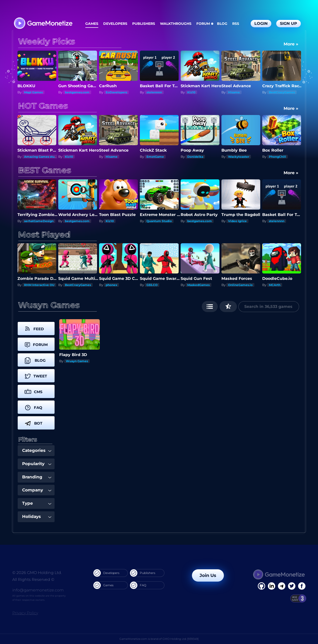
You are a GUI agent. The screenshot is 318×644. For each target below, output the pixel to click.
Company (37, 490)
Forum (203, 24)
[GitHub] (302, 586)
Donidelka (195, 157)
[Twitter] (292, 586)
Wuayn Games (77, 361)
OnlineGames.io (240, 285)
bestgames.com (77, 92)
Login (261, 23)
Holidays (37, 516)
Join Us (208, 575)
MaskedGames (198, 285)
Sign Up (289, 23)
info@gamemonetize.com (38, 590)
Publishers (144, 24)
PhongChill (277, 157)
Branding (37, 477)
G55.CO (152, 285)
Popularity (37, 464)
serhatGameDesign (76, 221)
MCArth (275, 285)
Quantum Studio (33, 221)
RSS (236, 24)
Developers (115, 24)
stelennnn (154, 92)
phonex (111, 285)
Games (92, 24)
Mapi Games (33, 92)
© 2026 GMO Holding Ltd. (37, 573)
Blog (222, 24)
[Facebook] (261, 586)
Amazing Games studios (43, 157)
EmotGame (155, 157)
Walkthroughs (176, 24)
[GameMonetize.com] (43, 24)
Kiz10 (191, 92)
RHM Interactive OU (39, 285)
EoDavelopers (116, 92)
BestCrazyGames (282, 92)
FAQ (138, 585)
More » (291, 44)
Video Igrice (274, 221)
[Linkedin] (282, 586)
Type (37, 503)
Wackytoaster (239, 157)
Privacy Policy (25, 613)
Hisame (234, 92)
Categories (37, 450)
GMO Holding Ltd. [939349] (181, 639)
